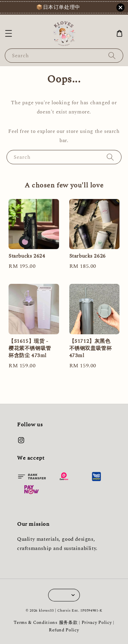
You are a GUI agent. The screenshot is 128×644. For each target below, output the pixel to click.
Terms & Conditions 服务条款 (46, 623)
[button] (9, 33)
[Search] (112, 55)
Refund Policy (64, 630)
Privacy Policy (97, 623)
